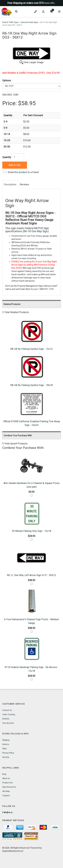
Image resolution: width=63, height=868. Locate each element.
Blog (4, 774)
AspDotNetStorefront (13, 851)
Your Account (8, 723)
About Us (6, 778)
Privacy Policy (8, 753)
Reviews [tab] (24, 184)
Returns (6, 744)
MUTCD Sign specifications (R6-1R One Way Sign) (27, 230)
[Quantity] (18, 157)
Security (6, 757)
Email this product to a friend (23, 172)
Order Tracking (9, 715)
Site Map (6, 791)
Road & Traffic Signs (10, 22)
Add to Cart (15, 165)
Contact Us (7, 710)
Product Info (7, 783)
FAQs (5, 749)
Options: (7, 80)
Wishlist (6, 719)
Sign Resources (9, 787)
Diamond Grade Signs (29, 22)
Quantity (7, 157)
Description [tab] (10, 184)
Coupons (6, 796)
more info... (50, 3)
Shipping (6, 740)
